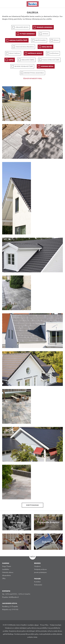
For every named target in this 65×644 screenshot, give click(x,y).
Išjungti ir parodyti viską (33, 79)
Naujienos (37, 566)
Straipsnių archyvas (40, 569)
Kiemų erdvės (47, 47)
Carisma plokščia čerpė (18, 40)
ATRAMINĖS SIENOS (22, 27)
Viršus (33, 557)
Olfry (4, 578)
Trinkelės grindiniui (44, 27)
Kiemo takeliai (14, 53)
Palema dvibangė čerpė (51, 60)
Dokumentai (38, 585)
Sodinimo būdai (47, 66)
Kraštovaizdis (41, 40)
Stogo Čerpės (7, 566)
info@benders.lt (14, 597)
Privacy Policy (44, 625)
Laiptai (11, 60)
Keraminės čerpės (28, 60)
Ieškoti (62, 4)
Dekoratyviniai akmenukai (34, 73)
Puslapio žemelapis (56, 625)
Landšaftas (6, 569)
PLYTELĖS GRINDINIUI (27, 34)
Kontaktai (37, 582)
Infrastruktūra (6, 575)
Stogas (45, 34)
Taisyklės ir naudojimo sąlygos (30, 625)
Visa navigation (4, 4)
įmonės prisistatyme (40, 572)
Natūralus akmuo (35, 53)
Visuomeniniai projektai (25, 47)
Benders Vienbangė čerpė (24, 66)
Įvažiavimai (54, 53)
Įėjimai (56, 40)
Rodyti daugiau (32, 505)
